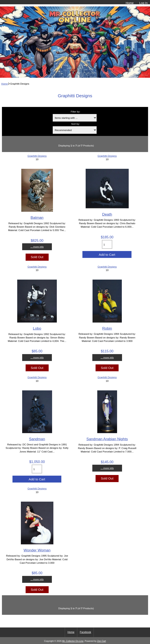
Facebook (86, 632)
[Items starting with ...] (75, 118)
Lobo (37, 328)
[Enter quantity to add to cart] (107, 244)
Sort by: (76, 124)
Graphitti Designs (37, 156)
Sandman (37, 439)
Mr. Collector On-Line (73, 641)
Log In (143, 3)
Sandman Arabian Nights (107, 439)
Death (107, 214)
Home (130, 3)
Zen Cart (102, 641)
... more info (37, 247)
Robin (107, 328)
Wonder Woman (37, 550)
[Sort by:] (75, 130)
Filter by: (76, 112)
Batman (37, 218)
